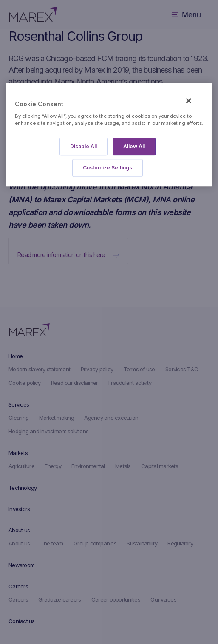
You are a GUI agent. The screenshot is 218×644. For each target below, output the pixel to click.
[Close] (189, 101)
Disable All (84, 146)
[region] (109, 135)
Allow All (134, 146)
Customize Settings (108, 168)
